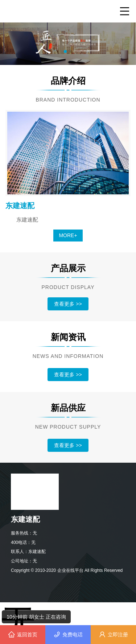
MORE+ (68, 235)
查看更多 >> (68, 304)
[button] (65, 51)
